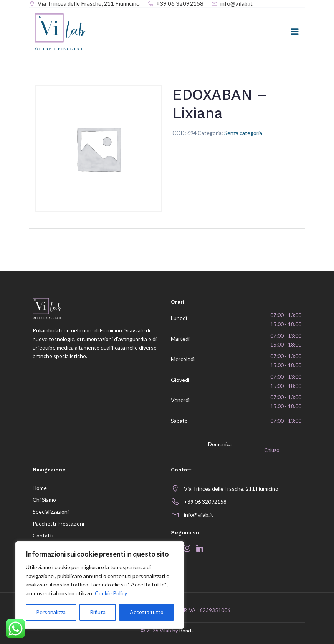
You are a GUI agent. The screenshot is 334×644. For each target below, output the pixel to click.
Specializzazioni (51, 512)
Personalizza (51, 612)
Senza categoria (243, 133)
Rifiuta (98, 612)
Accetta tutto (147, 612)
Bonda (187, 631)
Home (40, 488)
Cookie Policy (111, 593)
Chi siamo (44, 500)
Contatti (43, 535)
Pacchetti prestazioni (58, 523)
